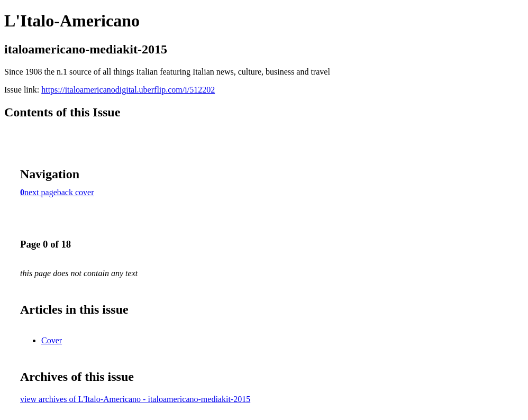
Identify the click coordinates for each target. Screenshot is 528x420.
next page (41, 192)
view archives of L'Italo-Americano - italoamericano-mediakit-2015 (135, 399)
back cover (76, 192)
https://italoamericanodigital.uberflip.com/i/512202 (128, 90)
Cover (52, 340)
